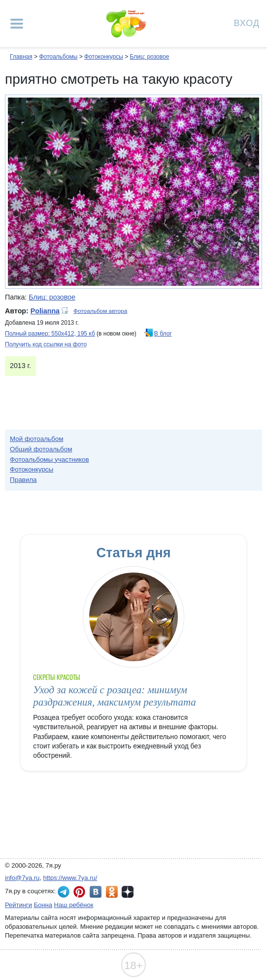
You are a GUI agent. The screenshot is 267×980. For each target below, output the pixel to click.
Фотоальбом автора (100, 311)
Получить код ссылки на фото (46, 344)
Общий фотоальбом (41, 449)
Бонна (43, 905)
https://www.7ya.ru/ (70, 878)
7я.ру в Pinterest (79, 892)
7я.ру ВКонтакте (96, 892)
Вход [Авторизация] (247, 22)
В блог (163, 334)
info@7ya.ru (22, 878)
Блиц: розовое (149, 57)
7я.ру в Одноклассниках (112, 892)
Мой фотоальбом (37, 439)
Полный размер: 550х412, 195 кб (50, 334)
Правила (23, 480)
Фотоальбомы (58, 57)
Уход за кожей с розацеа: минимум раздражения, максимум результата (115, 696)
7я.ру (128, 892)
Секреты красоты (56, 677)
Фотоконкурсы (104, 57)
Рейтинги (18, 905)
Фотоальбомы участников (50, 459)
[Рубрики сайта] (17, 24)
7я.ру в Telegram (64, 892)
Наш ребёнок (74, 905)
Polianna (45, 311)
